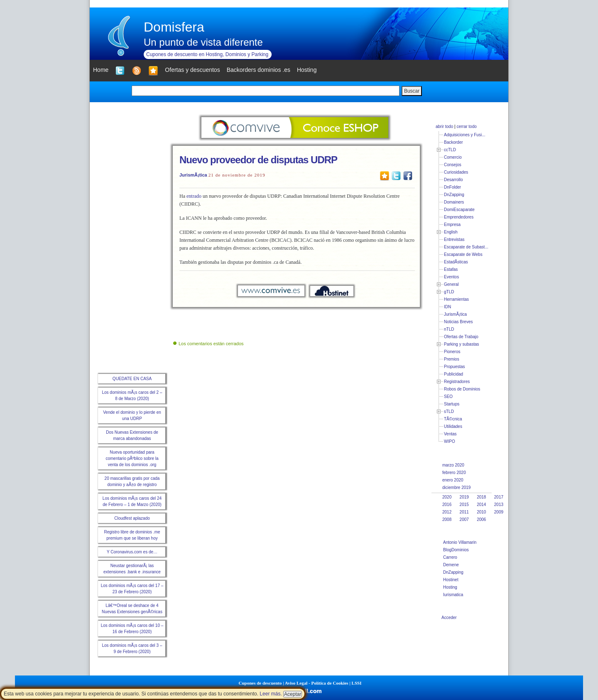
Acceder (449, 618)
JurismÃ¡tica (193, 175)
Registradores (457, 382)
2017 (499, 497)
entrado (194, 196)
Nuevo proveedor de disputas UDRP (258, 160)
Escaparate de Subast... (466, 247)
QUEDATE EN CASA (132, 379)
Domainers (454, 202)
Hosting (450, 587)
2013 (499, 505)
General (451, 284)
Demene (451, 565)
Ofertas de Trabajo (461, 337)
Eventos (451, 277)
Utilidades (453, 426)
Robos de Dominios (462, 389)
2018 (481, 497)
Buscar (412, 91)
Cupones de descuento (260, 683)
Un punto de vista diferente (203, 42)
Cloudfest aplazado (132, 518)
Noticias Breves (458, 322)
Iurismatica (453, 595)
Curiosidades (456, 172)
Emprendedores (459, 217)
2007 (464, 519)
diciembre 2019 (456, 488)
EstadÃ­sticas (456, 262)
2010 (481, 512)
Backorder (453, 142)
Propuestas (455, 367)
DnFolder (452, 187)
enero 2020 (453, 480)
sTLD (449, 411)
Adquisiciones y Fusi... (465, 135)
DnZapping (454, 195)
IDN (447, 307)
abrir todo (444, 126)
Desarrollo (453, 180)
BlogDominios (456, 550)
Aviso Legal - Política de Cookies (317, 683)
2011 (464, 512)
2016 (447, 505)
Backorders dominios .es (259, 70)
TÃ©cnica (453, 419)
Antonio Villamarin (460, 542)
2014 (481, 505)
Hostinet (451, 580)
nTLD (449, 329)
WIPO (450, 441)
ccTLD (450, 150)
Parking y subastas (462, 344)
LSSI (357, 683)
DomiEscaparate (459, 210)
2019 (464, 497)
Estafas (451, 269)
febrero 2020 (454, 473)
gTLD (449, 292)
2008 (447, 519)
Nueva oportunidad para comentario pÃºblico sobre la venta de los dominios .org (132, 458)
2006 (481, 519)
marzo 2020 (453, 465)
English (451, 232)
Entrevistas (454, 239)
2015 (464, 505)
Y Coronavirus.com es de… (132, 552)
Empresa (452, 225)
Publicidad (453, 374)
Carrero (450, 557)
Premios (452, 359)
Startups (452, 404)
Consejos (453, 165)
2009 (499, 512)
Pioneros (452, 352)
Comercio (453, 157)
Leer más (270, 694)
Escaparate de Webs (463, 254)
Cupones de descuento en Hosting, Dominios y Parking (207, 54)
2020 (447, 497)
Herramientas (456, 299)
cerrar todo (466, 126)
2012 (447, 512)
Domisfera (174, 27)
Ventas (450, 434)
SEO (448, 397)
